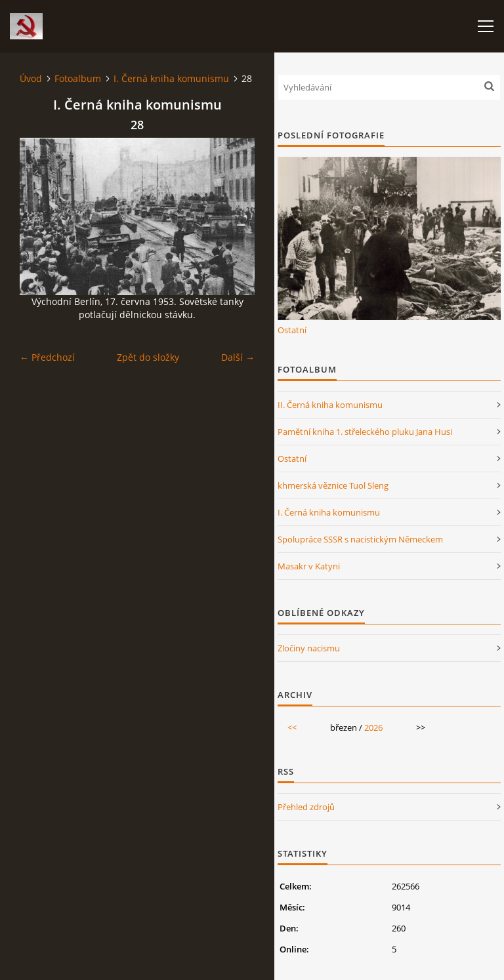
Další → (238, 357)
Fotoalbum (78, 78)
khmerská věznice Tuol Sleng (333, 485)
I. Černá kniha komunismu (171, 78)
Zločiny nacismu (309, 648)
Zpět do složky (148, 357)
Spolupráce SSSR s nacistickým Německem (360, 539)
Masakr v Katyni (309, 566)
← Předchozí (47, 357)
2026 (373, 727)
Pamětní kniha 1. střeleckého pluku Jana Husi (365, 432)
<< (292, 727)
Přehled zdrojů (306, 807)
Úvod (31, 78)
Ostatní (292, 330)
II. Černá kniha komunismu (330, 405)
